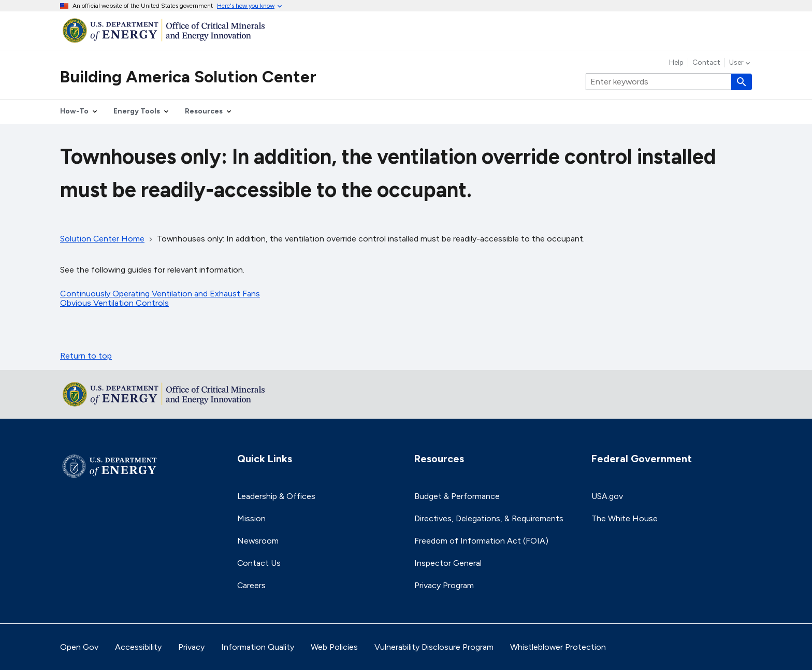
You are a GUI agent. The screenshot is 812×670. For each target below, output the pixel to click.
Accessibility (138, 647)
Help (676, 63)
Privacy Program (444, 585)
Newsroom (258, 541)
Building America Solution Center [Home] (188, 77)
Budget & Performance (457, 496)
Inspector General (448, 563)
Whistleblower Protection (558, 647)
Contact (706, 63)
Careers (251, 585)
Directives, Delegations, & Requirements (489, 518)
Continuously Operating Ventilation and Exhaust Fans (160, 294)
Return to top (86, 356)
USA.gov (607, 496)
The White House (625, 518)
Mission (251, 518)
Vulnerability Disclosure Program (434, 647)
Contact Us (259, 563)
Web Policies (334, 647)
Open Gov (79, 647)
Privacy (191, 647)
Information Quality (258, 647)
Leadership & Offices (276, 496)
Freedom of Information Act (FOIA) (481, 541)
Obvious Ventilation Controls (114, 303)
